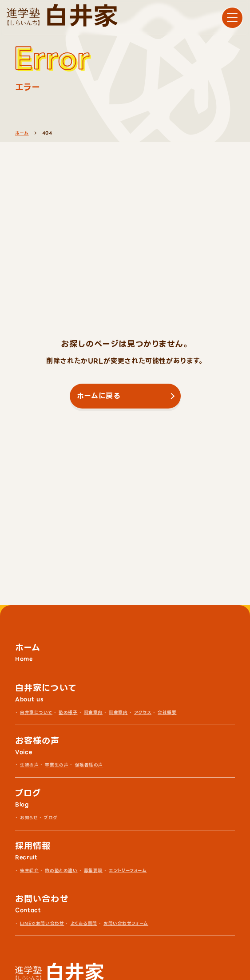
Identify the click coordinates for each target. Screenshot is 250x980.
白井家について (36, 712)
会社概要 (167, 712)
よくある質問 (84, 923)
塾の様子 (68, 712)
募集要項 (93, 871)
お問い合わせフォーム (126, 923)
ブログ (51, 818)
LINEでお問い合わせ (42, 923)
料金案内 (93, 712)
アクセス (143, 712)
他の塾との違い (61, 871)
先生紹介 (29, 871)
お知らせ (29, 818)
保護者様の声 (89, 765)
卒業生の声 (57, 765)
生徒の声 (29, 765)
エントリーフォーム (128, 871)
